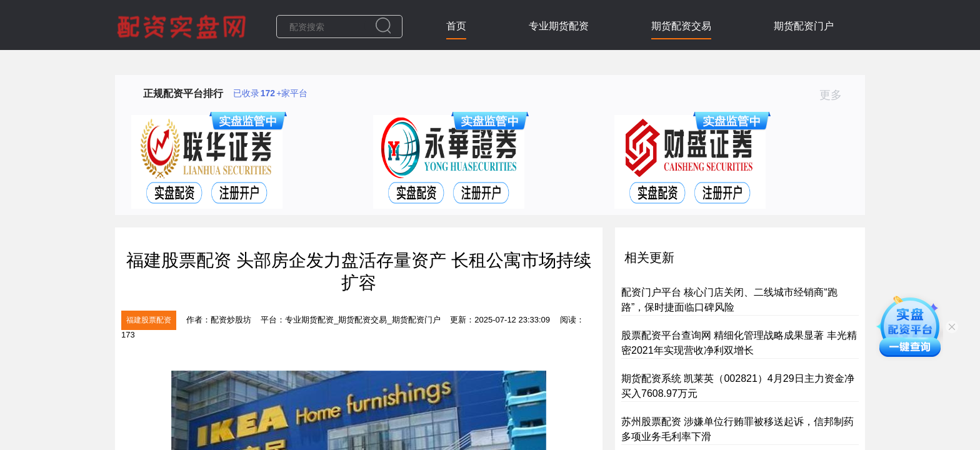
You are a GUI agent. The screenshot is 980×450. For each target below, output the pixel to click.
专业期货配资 (559, 26)
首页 (456, 26)
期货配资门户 (804, 26)
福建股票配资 (149, 320)
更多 (836, 95)
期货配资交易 (681, 26)
